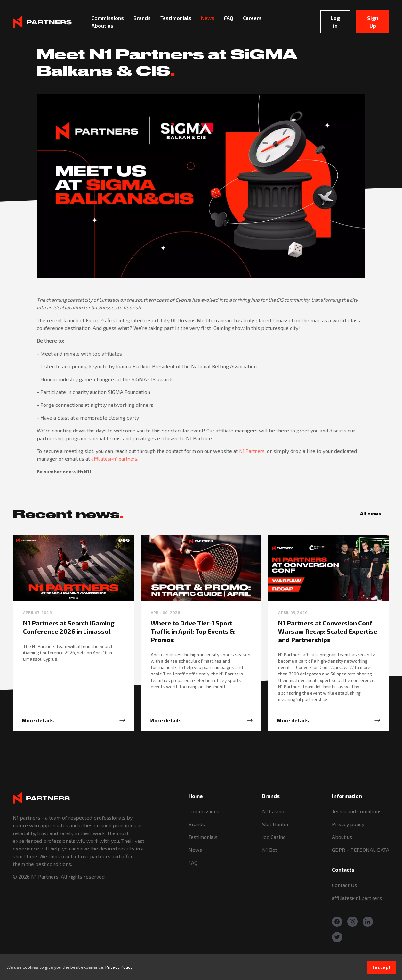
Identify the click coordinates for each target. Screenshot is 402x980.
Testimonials (203, 837)
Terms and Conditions (357, 811)
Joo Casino (274, 837)
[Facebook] (337, 922)
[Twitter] (337, 937)
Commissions (204, 811)
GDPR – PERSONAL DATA (361, 850)
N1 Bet (270, 850)
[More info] (73, 720)
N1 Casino (273, 811)
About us (342, 837)
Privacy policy (348, 824)
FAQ (193, 863)
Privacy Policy (119, 967)
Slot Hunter (276, 824)
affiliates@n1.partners (114, 459)
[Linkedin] (368, 922)
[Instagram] (352, 922)
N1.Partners (252, 451)
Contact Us (344, 885)
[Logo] (42, 22)
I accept (382, 967)
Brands (197, 824)
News (195, 850)
